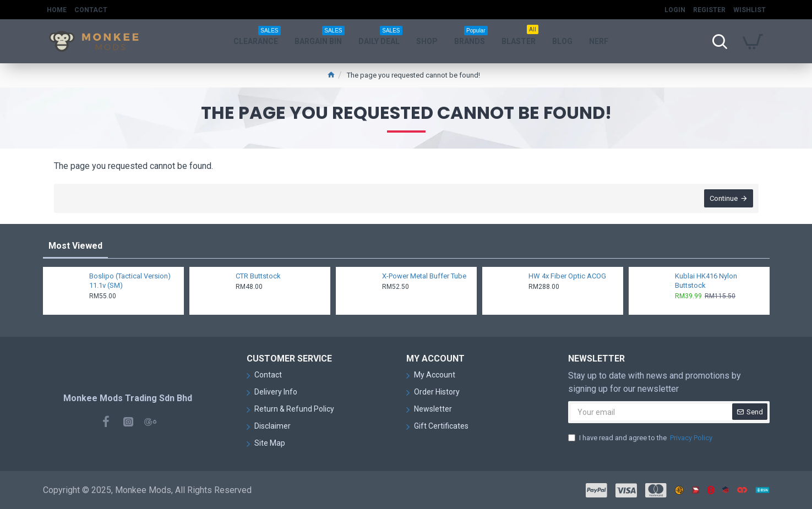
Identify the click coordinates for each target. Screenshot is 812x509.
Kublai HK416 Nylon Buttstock (706, 281)
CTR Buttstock (258, 276)
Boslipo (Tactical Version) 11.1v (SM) (130, 281)
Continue (724, 198)
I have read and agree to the (641, 438)
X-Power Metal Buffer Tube (424, 276)
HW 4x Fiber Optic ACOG (567, 276)
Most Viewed (75, 246)
